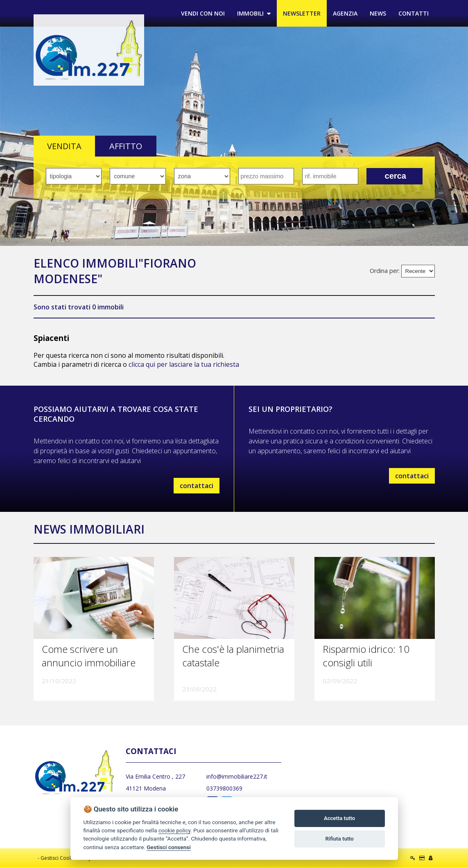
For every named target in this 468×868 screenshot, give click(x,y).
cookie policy (174, 830)
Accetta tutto (339, 818)
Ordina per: (385, 271)
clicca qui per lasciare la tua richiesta (184, 365)
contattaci (197, 486)
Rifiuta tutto (339, 839)
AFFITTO (126, 147)
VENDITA (64, 147)
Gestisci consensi (168, 847)
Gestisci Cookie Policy (66, 858)
